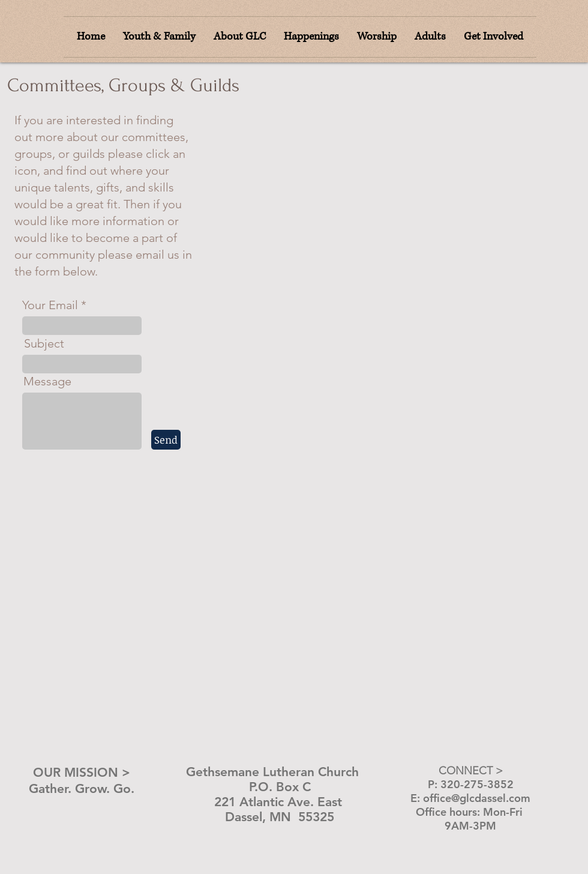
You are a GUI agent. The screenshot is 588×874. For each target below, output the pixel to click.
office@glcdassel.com (477, 798)
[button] (377, 37)
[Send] (166, 440)
